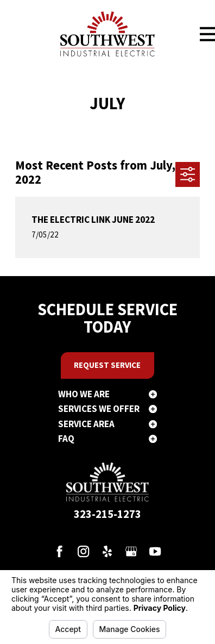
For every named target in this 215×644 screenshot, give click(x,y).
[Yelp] (107, 551)
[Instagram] (83, 551)
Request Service (107, 365)
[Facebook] (59, 551)
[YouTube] (155, 551)
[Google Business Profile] (131, 551)
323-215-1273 (107, 514)
